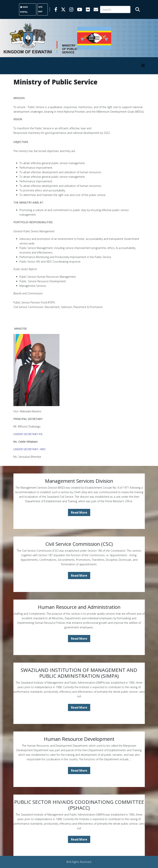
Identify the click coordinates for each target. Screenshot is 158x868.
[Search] (115, 9)
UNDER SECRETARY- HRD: (30, 449)
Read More (79, 512)
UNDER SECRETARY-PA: (28, 434)
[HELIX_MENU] (143, 65)
